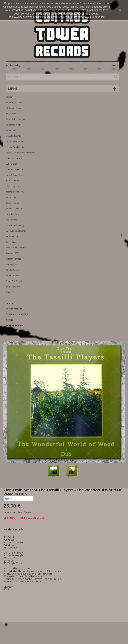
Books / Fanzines (13, 287)
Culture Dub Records (15, 147)
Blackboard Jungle (13, 125)
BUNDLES (10, 292)
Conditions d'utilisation (17, 314)
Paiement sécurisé (14, 325)
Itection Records (12, 203)
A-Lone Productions (14, 102)
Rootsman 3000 (12, 253)
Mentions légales (14, 309)
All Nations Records (14, 108)
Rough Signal (11, 242)
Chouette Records (13, 136)
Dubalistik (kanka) (14, 158)
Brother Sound (12, 130)
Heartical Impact (13, 181)
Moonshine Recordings (15, 225)
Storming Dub (12, 264)
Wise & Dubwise (12, 276)
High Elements (12, 186)
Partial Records (12, 236)
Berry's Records (12, 114)
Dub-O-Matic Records (15, 169)
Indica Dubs (11, 197)
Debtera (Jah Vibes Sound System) (20, 153)
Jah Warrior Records (14, 209)
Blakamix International (16, 119)
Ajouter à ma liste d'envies (18, 512)
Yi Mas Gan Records (14, 281)
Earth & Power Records (15, 175)
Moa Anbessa (11, 220)
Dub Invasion (11, 164)
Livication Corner (13, 214)
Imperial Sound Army (15, 192)
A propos (10, 320)
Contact (9, 331)
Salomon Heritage (13, 259)
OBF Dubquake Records (16, 231)
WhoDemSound (12, 270)
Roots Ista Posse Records (16, 248)
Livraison (10, 303)
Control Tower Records (15, 141)
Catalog (9, 97)
